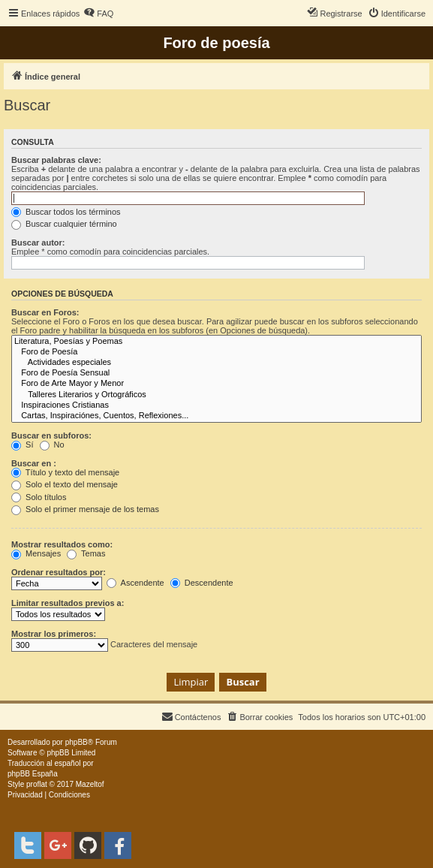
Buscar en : (34, 463)
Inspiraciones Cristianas (216, 405)
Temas (86, 553)
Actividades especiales (216, 363)
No (52, 445)
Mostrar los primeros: (54, 634)
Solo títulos (39, 497)
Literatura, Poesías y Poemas (216, 342)
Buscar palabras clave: (56, 160)
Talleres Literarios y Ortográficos (216, 395)
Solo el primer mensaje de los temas (85, 509)
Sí (22, 445)
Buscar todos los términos (66, 212)
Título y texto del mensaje (65, 472)
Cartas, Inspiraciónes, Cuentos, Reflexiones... (216, 416)
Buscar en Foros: (45, 312)
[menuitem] (98, 14)
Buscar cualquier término (64, 224)
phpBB (77, 742)
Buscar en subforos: (51, 436)
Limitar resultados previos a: (68, 603)
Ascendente (135, 583)
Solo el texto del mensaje (65, 484)
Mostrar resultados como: (62, 544)
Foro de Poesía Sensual (216, 373)
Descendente (202, 583)
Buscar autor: (38, 243)
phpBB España (33, 774)
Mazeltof (90, 784)
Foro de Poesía (216, 352)
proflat (37, 784)
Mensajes (36, 553)
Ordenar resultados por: (59, 572)
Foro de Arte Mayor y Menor (216, 384)
